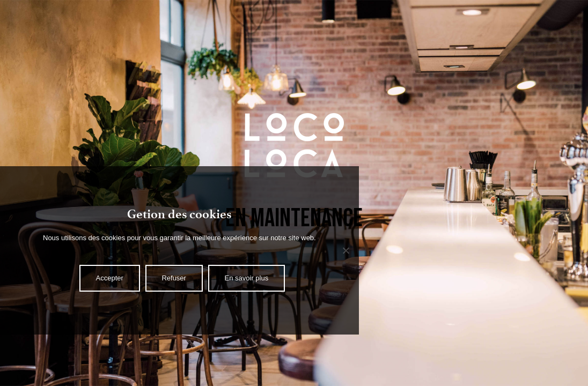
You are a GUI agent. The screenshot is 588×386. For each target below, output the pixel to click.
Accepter (110, 278)
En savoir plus (247, 278)
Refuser (174, 278)
